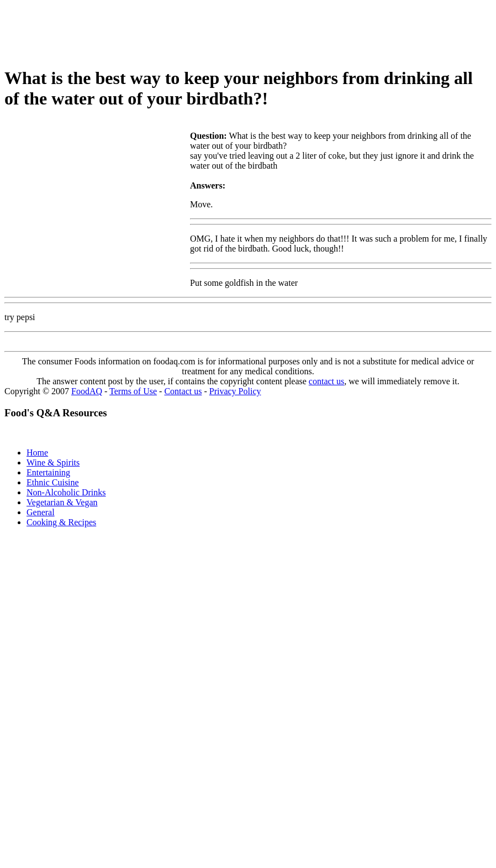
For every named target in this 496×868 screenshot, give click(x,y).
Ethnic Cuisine (53, 482)
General (41, 512)
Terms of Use (133, 391)
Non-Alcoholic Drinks (66, 492)
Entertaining (48, 472)
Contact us (183, 391)
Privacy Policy (235, 391)
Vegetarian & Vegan (62, 502)
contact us (326, 381)
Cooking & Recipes (61, 522)
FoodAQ (87, 391)
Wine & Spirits (53, 462)
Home (37, 453)
